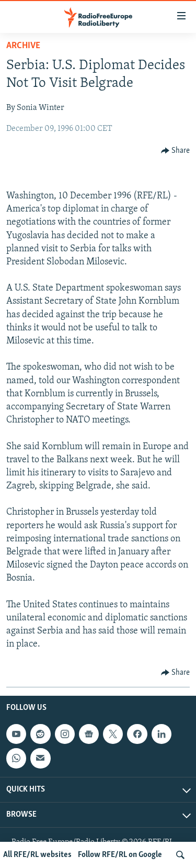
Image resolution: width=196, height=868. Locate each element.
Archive (23, 46)
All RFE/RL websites (37, 855)
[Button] (176, 151)
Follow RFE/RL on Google (120, 855)
